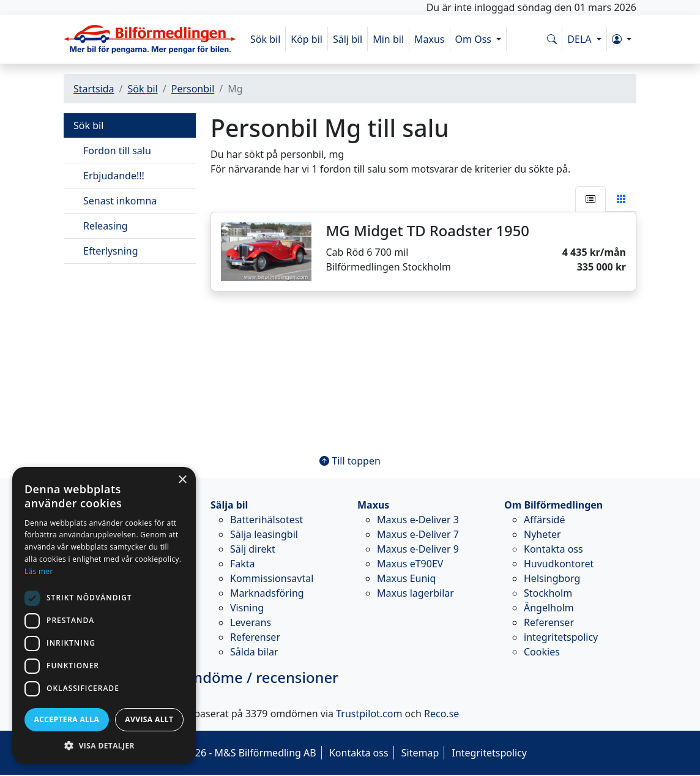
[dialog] (104, 615)
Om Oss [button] (475, 39)
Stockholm (548, 593)
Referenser (255, 637)
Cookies (542, 652)
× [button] (182, 480)
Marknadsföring (267, 593)
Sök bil (265, 39)
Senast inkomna (120, 201)
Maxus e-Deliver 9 (418, 549)
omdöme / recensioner (201, 677)
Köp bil (307, 39)
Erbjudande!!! (114, 176)
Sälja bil (229, 505)
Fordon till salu (117, 151)
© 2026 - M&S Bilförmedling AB (245, 753)
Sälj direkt (253, 549)
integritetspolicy (561, 637)
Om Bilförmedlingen (553, 505)
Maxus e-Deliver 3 (418, 520)
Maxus (430, 39)
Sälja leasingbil (264, 534)
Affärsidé (544, 520)
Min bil (388, 39)
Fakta (243, 564)
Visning (247, 608)
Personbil (193, 89)
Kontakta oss (553, 549)
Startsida (94, 89)
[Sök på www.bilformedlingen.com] (552, 39)
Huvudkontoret (559, 564)
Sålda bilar (254, 652)
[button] (622, 39)
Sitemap (420, 753)
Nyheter (542, 534)
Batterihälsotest (266, 520)
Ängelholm (549, 608)
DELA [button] (580, 39)
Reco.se (441, 714)
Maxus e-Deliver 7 (418, 534)
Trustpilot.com (369, 714)
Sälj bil (348, 39)
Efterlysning (111, 251)
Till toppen (350, 461)
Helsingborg (552, 578)
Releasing (106, 226)
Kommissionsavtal (272, 578)
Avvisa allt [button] (149, 719)
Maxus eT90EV (410, 564)
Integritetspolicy (489, 753)
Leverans (251, 622)
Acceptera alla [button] (67, 719)
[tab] (590, 199)
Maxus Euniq (406, 578)
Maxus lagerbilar (415, 593)
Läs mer (39, 571)
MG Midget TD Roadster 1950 (428, 231)
